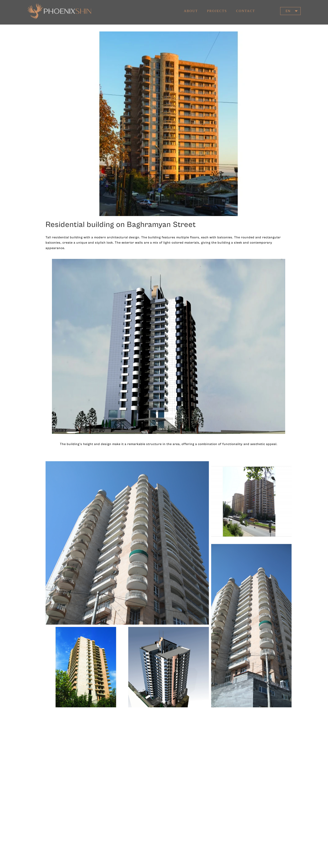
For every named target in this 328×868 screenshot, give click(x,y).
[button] (290, 8)
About (191, 8)
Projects (217, 8)
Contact (246, 8)
